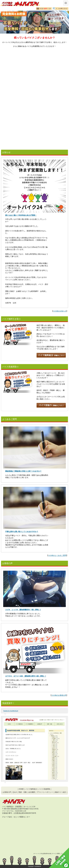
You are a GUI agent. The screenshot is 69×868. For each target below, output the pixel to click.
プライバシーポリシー (45, 792)
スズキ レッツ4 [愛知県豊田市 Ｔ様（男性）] (23, 610)
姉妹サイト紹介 (60, 792)
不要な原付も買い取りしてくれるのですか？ (22, 532)
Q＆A (15, 792)
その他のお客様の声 (59, 695)
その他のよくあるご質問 (57, 555)
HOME (21, 789)
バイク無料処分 (31, 789)
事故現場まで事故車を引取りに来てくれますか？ (23, 471)
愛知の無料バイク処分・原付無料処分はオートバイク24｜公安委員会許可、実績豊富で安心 (20, 4)
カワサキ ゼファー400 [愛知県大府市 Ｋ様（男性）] (26, 676)
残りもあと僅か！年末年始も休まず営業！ (21, 215)
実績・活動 (23, 792)
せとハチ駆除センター (22, 817)
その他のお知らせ (60, 311)
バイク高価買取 (44, 789)
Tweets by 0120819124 (11, 711)
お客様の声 (7, 792)
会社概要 (32, 792)
